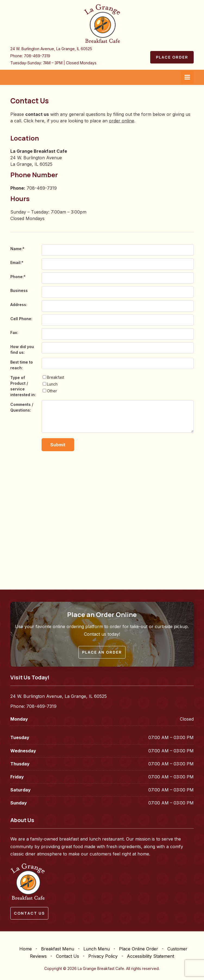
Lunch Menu (97, 949)
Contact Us (68, 956)
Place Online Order (139, 949)
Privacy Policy (103, 956)
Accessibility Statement (150, 956)
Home (26, 949)
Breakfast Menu (58, 949)
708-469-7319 (37, 56)
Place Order (172, 57)
